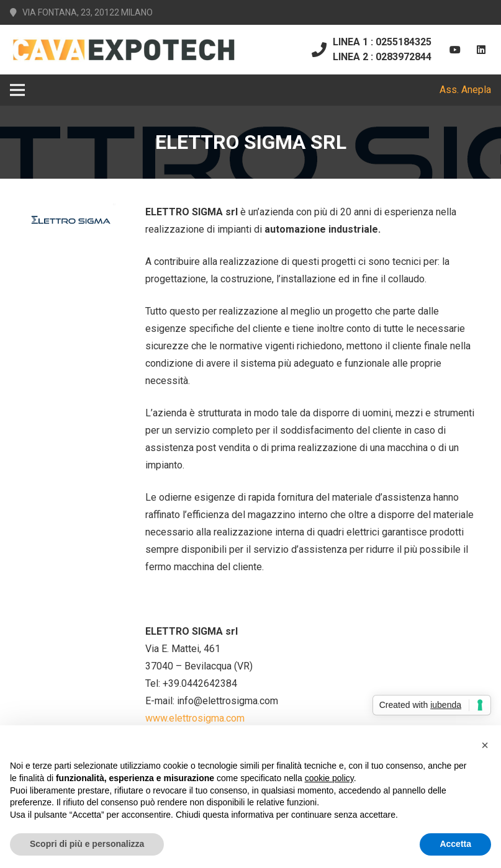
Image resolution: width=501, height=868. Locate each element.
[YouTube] (455, 50)
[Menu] (17, 90)
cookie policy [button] (329, 778)
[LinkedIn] (481, 50)
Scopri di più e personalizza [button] (87, 844)
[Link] (124, 50)
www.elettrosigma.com (195, 718)
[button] (485, 745)
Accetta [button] (455, 844)
